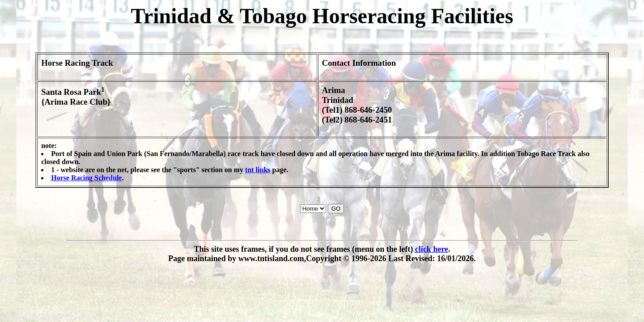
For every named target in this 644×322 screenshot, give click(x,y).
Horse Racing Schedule (86, 178)
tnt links (258, 170)
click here (432, 249)
